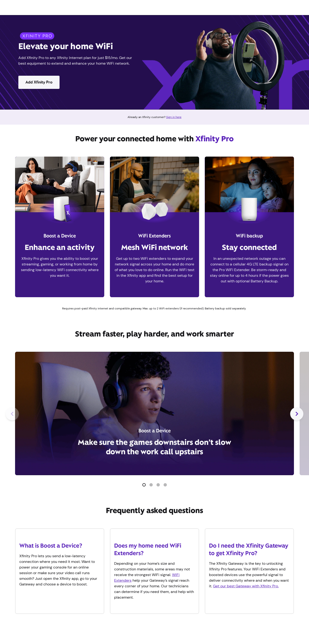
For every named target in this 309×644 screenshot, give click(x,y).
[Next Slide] (297, 414)
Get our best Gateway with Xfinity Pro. (246, 586)
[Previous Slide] (12, 414)
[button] (144, 485)
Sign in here (174, 117)
